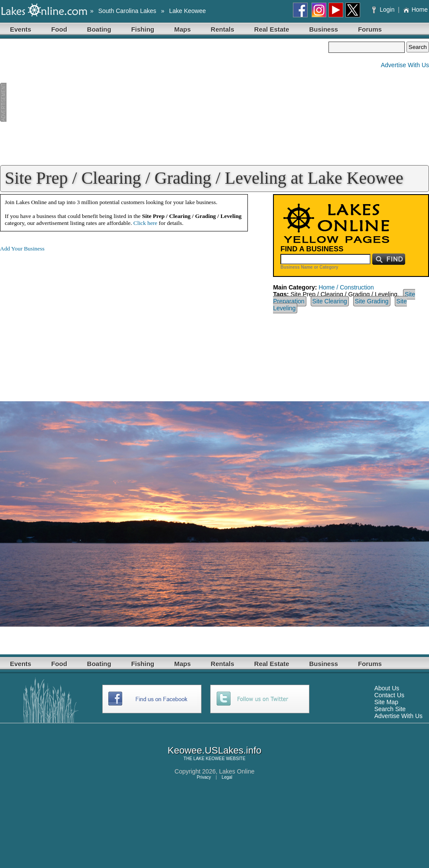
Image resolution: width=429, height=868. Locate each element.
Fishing (143, 29)
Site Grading (372, 301)
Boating (99, 29)
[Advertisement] (164, 102)
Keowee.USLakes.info (214, 750)
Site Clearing (330, 301)
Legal (227, 777)
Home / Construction (346, 287)
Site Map (386, 702)
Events (21, 29)
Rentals (222, 29)
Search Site (390, 709)
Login (384, 10)
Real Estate (272, 29)
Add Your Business (22, 249)
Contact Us (389, 695)
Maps (182, 29)
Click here (145, 223)
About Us (387, 688)
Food (59, 29)
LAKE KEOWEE (209, 759)
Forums (370, 29)
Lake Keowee (187, 11)
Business (323, 29)
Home (415, 10)
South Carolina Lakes (127, 11)
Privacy (204, 777)
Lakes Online (237, 771)
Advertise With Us (405, 65)
